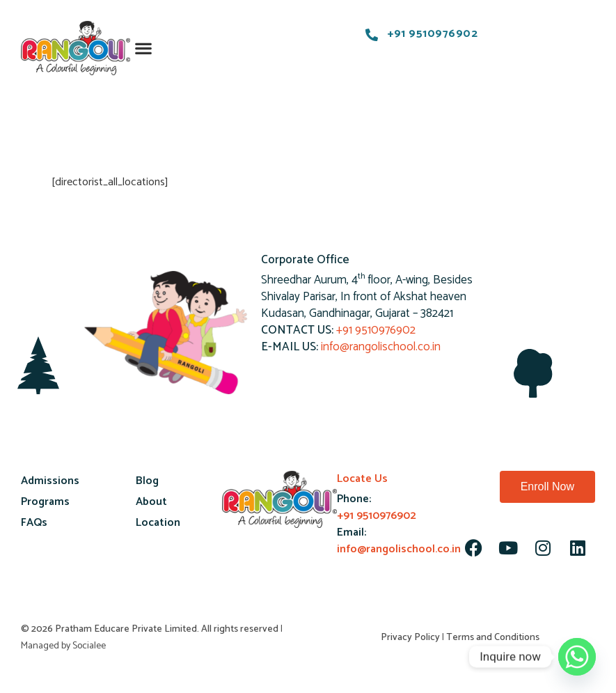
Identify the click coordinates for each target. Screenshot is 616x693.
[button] (144, 48)
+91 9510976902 (376, 330)
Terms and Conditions (493, 638)
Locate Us (362, 479)
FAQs (34, 523)
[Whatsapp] (577, 657)
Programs (45, 502)
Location (158, 523)
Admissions (50, 481)
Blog (147, 481)
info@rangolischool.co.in (381, 347)
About (151, 502)
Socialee (89, 646)
